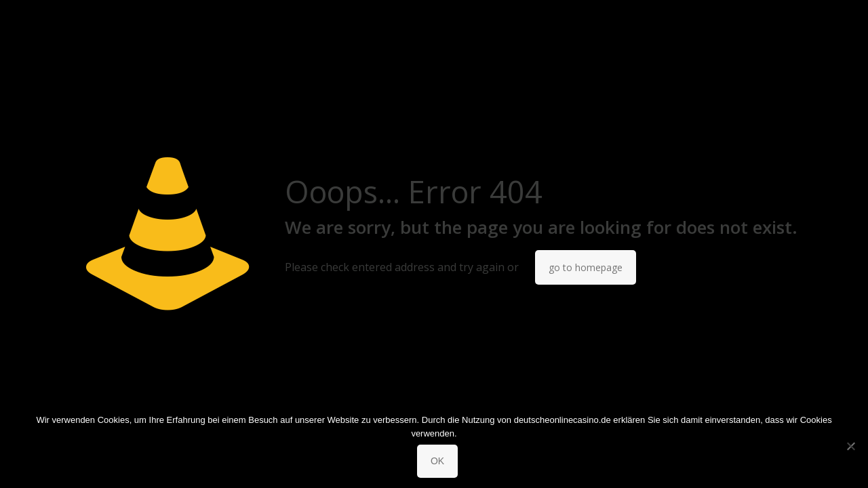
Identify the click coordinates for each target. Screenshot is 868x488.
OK (437, 461)
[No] (851, 446)
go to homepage (586, 267)
